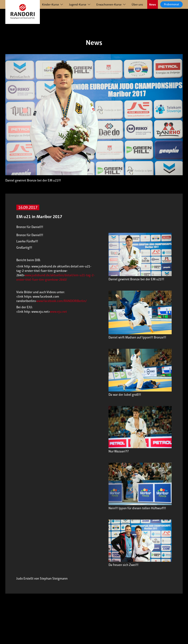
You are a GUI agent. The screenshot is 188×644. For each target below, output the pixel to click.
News (153, 5)
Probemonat (171, 4)
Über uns (137, 5)
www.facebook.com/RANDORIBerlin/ (62, 301)
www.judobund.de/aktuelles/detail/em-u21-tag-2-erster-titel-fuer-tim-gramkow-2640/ (56, 277)
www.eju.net (58, 312)
